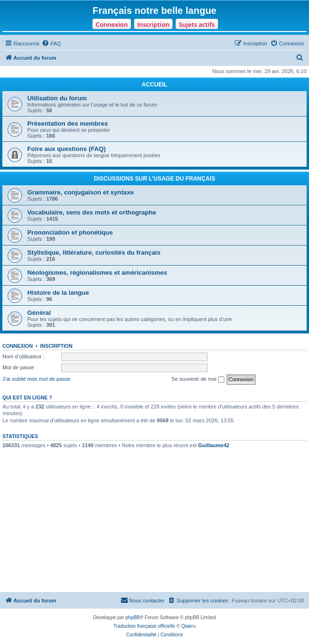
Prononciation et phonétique (70, 232)
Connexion (112, 24)
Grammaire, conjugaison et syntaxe (81, 192)
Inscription (153, 24)
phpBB (132, 617)
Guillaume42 (214, 445)
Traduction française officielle (144, 626)
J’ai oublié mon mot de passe (36, 379)
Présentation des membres (68, 123)
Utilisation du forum (57, 98)
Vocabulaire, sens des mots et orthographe (92, 212)
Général (39, 313)
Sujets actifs (197, 24)
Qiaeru (188, 626)
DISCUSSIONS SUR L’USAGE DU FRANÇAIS (154, 179)
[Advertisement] (154, 520)
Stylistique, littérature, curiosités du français (94, 252)
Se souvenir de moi (198, 379)
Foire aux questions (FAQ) (66, 149)
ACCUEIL (154, 85)
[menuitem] (51, 43)
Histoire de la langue (58, 293)
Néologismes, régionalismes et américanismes (97, 273)
